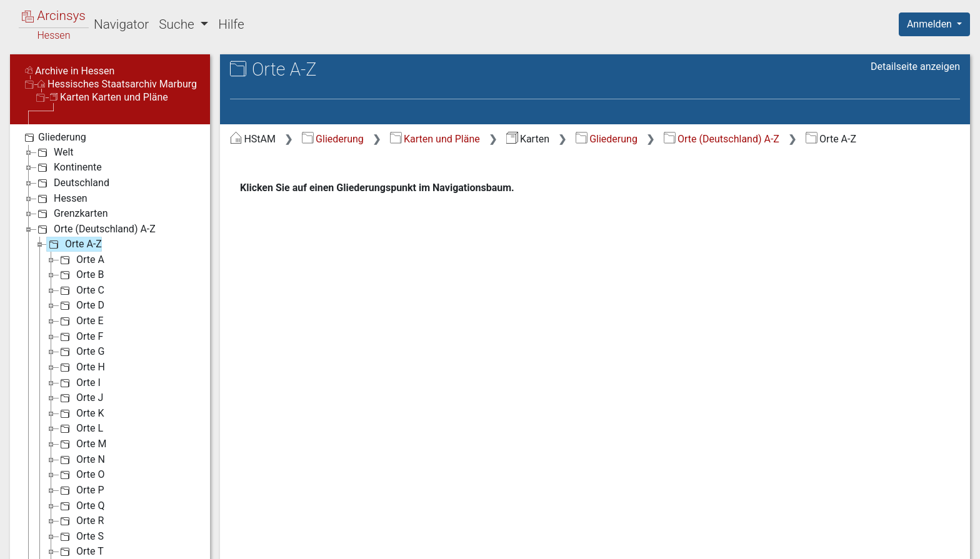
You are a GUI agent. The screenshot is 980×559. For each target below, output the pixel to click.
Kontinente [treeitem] (68, 167)
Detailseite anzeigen (915, 67)
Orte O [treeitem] (81, 475)
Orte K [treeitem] (81, 413)
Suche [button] (178, 24)
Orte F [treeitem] (80, 337)
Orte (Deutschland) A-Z (722, 139)
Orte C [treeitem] (81, 290)
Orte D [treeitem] (81, 305)
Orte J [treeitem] (80, 398)
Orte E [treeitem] (81, 321)
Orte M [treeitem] (82, 444)
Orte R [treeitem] (81, 521)
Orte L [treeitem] (80, 428)
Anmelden (931, 24)
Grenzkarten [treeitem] (72, 214)
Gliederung (333, 139)
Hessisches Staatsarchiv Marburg (117, 84)
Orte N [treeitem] (81, 460)
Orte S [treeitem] (81, 537)
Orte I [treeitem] (79, 383)
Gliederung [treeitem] (54, 137)
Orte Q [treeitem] (81, 506)
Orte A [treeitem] (81, 260)
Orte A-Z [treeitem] (74, 244)
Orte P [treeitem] (81, 490)
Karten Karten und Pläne (109, 97)
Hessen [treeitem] (61, 199)
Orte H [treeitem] (81, 367)
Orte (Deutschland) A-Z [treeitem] (95, 229)
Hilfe (231, 24)
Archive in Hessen (70, 71)
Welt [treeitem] (54, 152)
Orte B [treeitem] (81, 275)
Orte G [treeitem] (81, 352)
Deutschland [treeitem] (72, 183)
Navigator (121, 24)
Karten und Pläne (435, 139)
